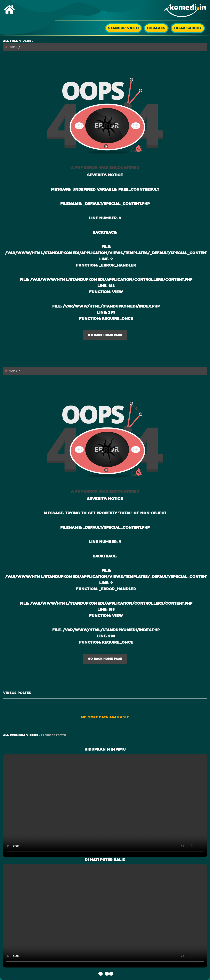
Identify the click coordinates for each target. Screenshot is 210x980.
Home (13, 47)
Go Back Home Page (105, 335)
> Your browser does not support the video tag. (105, 805)
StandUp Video (123, 28)
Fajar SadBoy (188, 28)
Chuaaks (156, 28)
